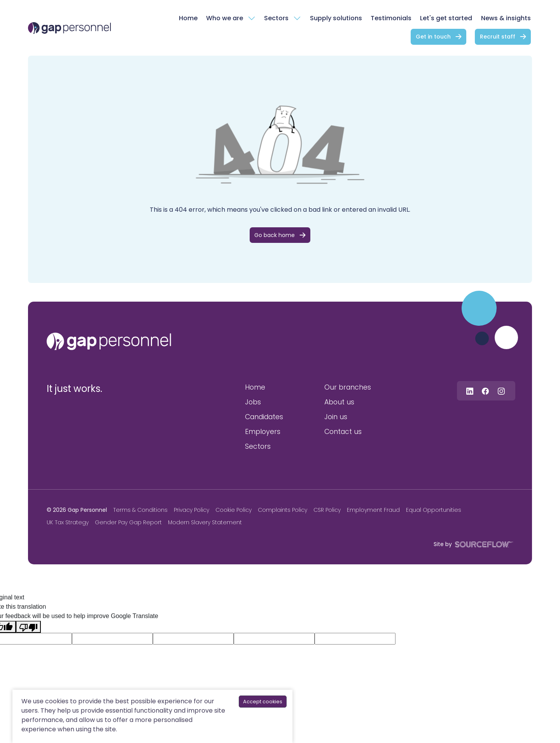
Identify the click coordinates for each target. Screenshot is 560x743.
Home (188, 18)
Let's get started (446, 18)
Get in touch (433, 37)
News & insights (506, 18)
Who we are (225, 18)
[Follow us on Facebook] (485, 391)
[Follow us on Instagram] (501, 391)
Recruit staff (498, 37)
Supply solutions (336, 18)
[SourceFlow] (483, 544)
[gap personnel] (109, 341)
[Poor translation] (28, 627)
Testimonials (391, 18)
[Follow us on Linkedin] (470, 391)
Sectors (276, 18)
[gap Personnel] (69, 28)
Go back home (275, 235)
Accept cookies (263, 702)
